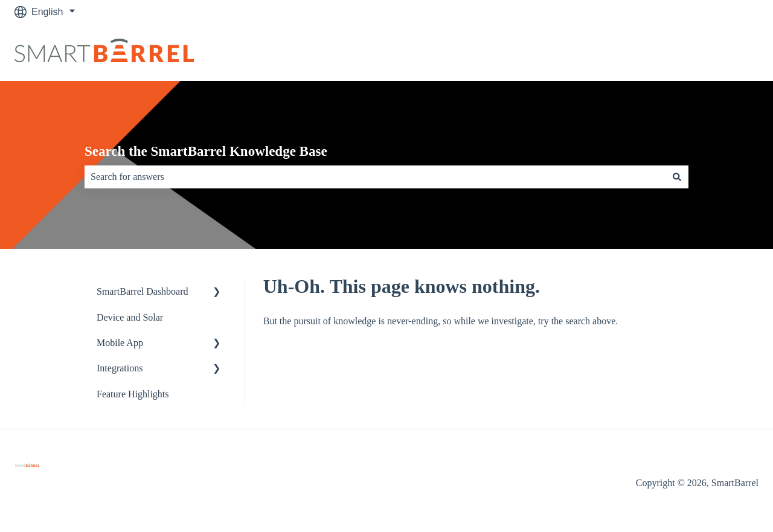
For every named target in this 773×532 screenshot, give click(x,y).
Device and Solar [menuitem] (130, 317)
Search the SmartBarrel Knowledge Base (206, 151)
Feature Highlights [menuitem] (133, 394)
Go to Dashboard (710, 52)
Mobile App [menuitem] (120, 343)
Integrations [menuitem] (120, 368)
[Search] (677, 177)
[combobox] (375, 177)
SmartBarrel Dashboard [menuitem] (143, 291)
